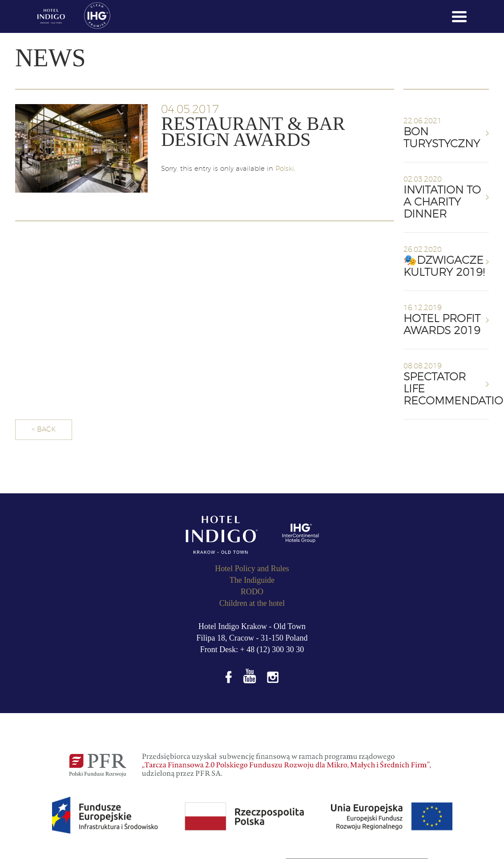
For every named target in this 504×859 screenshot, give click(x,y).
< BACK (44, 429)
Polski (285, 169)
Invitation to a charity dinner (442, 202)
